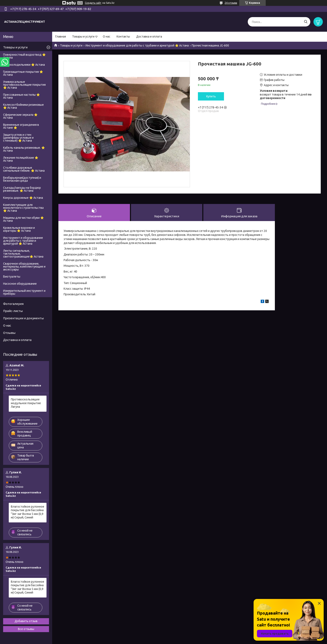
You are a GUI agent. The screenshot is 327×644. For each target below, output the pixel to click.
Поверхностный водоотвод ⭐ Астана (24, 56)
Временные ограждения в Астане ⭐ (21, 126)
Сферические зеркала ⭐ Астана (20, 116)
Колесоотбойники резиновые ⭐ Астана (23, 106)
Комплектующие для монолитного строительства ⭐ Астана (23, 208)
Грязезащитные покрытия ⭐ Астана (23, 73)
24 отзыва (231, 3)
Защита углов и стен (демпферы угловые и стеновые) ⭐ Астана (18, 138)
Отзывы (9, 333)
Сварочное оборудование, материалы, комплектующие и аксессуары (24, 267)
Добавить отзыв (26, 621)
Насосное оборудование (20, 284)
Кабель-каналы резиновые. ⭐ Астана (24, 149)
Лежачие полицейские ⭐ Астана (21, 159)
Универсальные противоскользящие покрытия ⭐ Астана (24, 85)
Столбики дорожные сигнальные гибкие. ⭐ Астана (24, 169)
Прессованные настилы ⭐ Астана (21, 96)
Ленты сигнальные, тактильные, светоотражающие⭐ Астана (23, 254)
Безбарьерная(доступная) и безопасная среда (22, 179)
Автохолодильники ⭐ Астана (24, 65)
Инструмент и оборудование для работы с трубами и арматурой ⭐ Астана (137, 45)
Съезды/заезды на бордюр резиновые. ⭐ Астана (22, 189)
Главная (61, 36)
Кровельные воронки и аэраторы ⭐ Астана (19, 229)
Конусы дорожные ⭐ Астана (23, 198)
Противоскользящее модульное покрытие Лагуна (26, 403)
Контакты (123, 36)
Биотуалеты (12, 277)
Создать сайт (93, 3)
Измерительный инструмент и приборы (24, 292)
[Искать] (306, 22)
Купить (211, 96)
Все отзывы (26, 629)
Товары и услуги (83, 36)
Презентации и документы (23, 318)
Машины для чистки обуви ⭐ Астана (23, 219)
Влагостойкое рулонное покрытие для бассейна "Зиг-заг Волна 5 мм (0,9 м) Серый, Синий (28, 512)
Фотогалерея (13, 304)
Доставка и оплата (149, 36)
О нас (107, 36)
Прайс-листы (13, 311)
